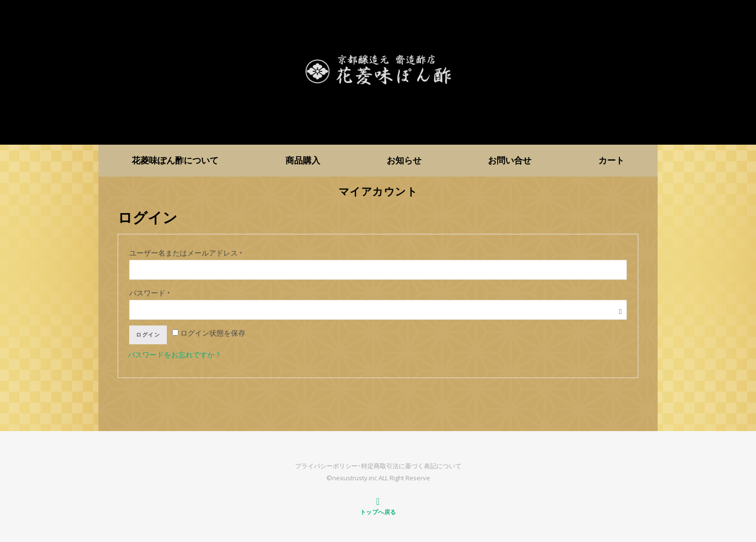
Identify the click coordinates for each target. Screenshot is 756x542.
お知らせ (404, 160)
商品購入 (303, 160)
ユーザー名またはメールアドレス (186, 253)
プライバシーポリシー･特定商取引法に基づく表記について (378, 466)
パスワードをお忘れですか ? (174, 354)
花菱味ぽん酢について (175, 160)
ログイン (148, 335)
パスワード (150, 293)
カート (611, 160)
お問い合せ (510, 160)
